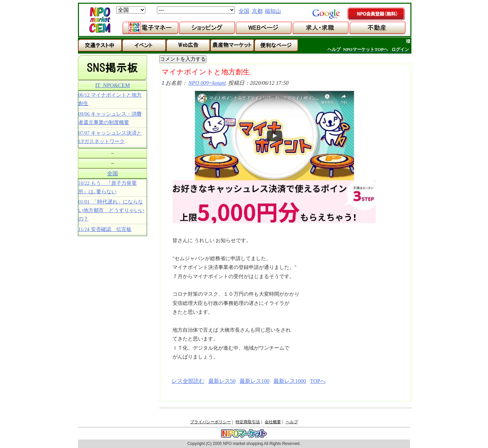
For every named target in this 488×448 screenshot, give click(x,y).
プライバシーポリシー (210, 422)
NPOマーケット (100, 20)
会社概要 (273, 422)
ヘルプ (292, 422)
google (326, 14)
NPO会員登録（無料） (377, 14)
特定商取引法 (248, 422)
